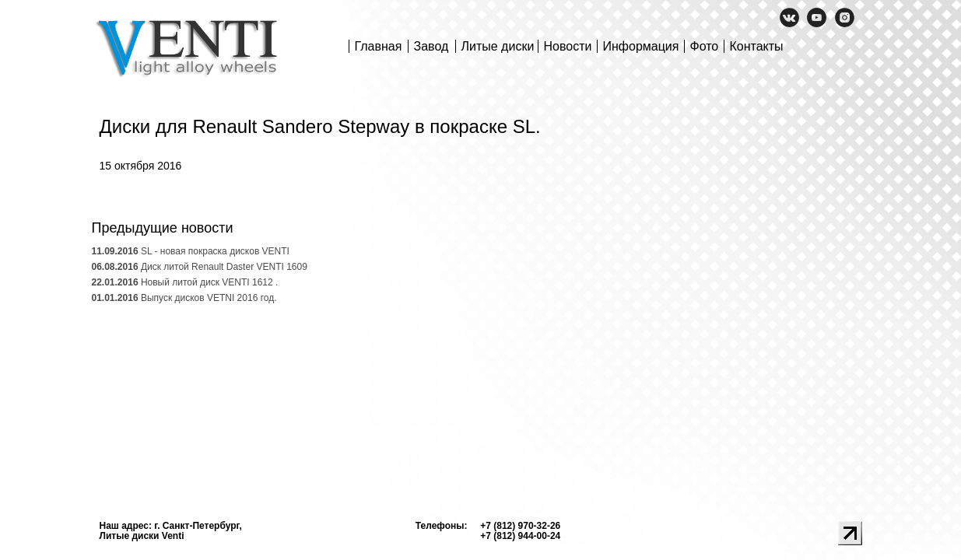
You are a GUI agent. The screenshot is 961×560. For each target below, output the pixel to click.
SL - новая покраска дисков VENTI (191, 251)
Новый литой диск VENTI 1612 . (185, 282)
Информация (641, 46)
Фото (705, 46)
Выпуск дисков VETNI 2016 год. (184, 298)
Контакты (757, 46)
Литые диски (498, 46)
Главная (379, 46)
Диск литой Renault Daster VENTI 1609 (200, 267)
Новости (568, 46)
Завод (431, 46)
